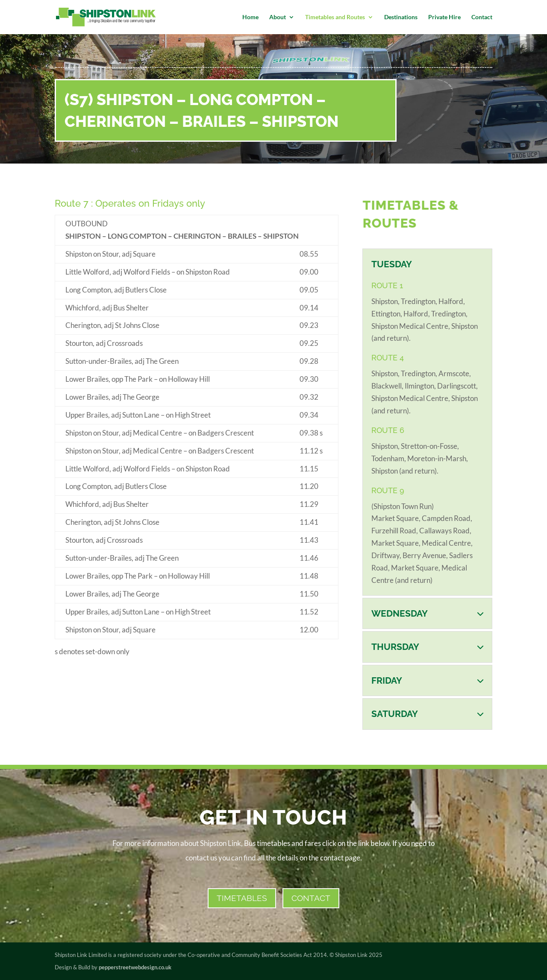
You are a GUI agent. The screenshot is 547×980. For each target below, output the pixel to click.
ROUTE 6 (388, 430)
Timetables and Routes (335, 17)
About (278, 17)
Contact (482, 17)
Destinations (401, 17)
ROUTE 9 (388, 490)
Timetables (242, 898)
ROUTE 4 (388, 358)
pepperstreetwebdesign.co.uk (135, 967)
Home (250, 17)
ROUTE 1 (387, 285)
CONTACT (311, 898)
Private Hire (444, 17)
